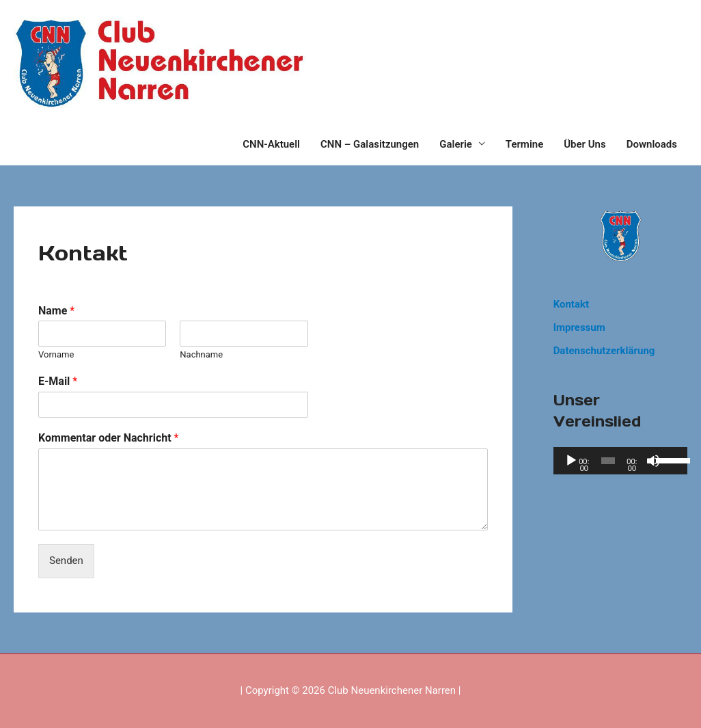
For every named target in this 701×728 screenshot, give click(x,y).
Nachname (201, 354)
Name (56, 311)
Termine (524, 144)
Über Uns (585, 144)
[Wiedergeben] (571, 461)
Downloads (652, 144)
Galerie (456, 144)
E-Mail (58, 381)
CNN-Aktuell (271, 144)
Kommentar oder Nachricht (108, 438)
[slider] (608, 461)
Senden (66, 561)
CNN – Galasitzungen (370, 144)
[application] (620, 461)
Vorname (56, 354)
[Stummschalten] (653, 461)
